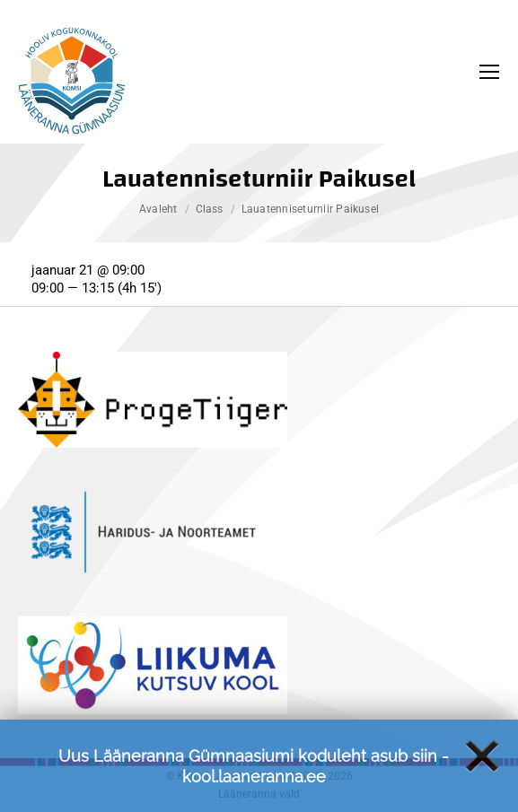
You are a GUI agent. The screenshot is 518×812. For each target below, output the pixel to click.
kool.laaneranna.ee (254, 784)
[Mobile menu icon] (489, 72)
